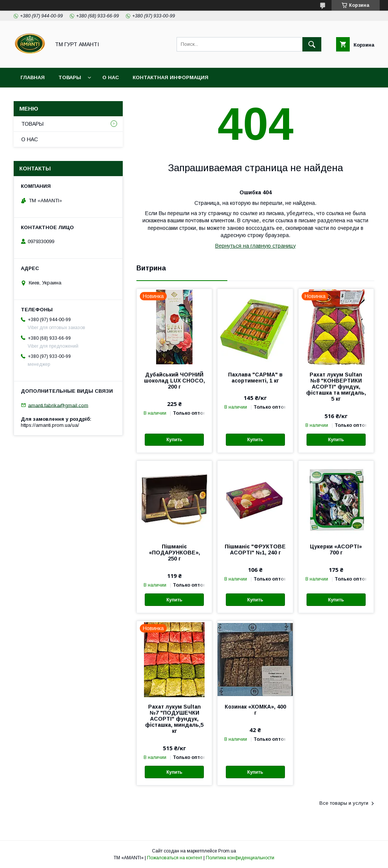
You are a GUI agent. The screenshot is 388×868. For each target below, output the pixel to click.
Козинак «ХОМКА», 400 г (255, 710)
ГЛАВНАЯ (33, 77)
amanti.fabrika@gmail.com (58, 405)
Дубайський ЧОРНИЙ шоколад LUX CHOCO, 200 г (174, 381)
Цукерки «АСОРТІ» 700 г (336, 550)
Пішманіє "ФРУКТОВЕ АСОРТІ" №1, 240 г (255, 550)
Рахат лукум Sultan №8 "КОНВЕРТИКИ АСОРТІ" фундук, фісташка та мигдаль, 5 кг (336, 387)
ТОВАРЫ (70, 77)
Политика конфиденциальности (240, 858)
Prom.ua (227, 851)
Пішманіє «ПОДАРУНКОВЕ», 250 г (174, 553)
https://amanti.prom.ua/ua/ (50, 425)
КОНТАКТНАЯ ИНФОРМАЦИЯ (171, 77)
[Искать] (312, 44)
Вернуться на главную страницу (256, 246)
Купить (174, 440)
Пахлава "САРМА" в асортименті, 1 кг (255, 378)
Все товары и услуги (344, 803)
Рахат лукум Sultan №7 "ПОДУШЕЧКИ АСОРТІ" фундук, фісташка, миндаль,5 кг (174, 719)
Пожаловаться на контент (175, 858)
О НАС (111, 77)
